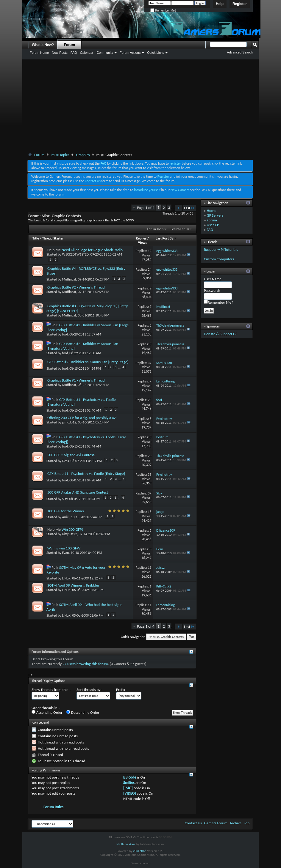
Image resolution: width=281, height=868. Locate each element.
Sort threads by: (89, 690)
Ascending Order (47, 712)
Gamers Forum (216, 823)
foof (65, 334)
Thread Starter (53, 238)
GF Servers (215, 215)
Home (212, 211)
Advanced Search (240, 52)
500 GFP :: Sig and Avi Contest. (71, 455)
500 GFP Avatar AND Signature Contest (78, 492)
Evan (66, 553)
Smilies (129, 783)
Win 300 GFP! (72, 529)
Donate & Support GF (221, 334)
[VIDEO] (130, 793)
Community (105, 53)
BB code (130, 777)
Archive (236, 823)
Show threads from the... (51, 690)
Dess (66, 461)
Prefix (121, 690)
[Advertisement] (140, 107)
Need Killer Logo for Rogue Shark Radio (92, 250)
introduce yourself (147, 190)
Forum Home (39, 53)
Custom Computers (219, 259)
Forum (70, 45)
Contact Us (93, 181)
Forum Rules (53, 807)
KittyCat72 (70, 534)
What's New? (43, 45)
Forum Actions (130, 53)
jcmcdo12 (69, 422)
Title (36, 238)
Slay (65, 499)
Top (191, 637)
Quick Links (156, 53)
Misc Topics (60, 155)
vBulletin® (140, 851)
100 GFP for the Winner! (67, 511)
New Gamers (180, 190)
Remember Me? (163, 11)
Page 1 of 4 (146, 208)
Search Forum (180, 229)
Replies (141, 238)
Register (240, 4)
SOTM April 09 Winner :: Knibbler (73, 585)
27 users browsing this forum (85, 664)
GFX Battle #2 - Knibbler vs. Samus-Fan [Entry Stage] (88, 362)
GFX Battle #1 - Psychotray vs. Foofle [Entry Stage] (86, 474)
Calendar (87, 53)
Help (220, 4)
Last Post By (166, 238)
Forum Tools (155, 229)
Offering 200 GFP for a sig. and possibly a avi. (82, 418)
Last (189, 208)
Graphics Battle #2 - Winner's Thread (76, 287)
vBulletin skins (126, 844)
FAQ (74, 53)
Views (143, 242)
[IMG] (128, 788)
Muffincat (69, 279)
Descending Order (83, 712)
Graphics (83, 155)
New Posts (60, 53)
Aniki (66, 517)
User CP (213, 225)
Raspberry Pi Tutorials (221, 249)
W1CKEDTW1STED (75, 254)
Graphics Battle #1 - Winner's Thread (76, 380)
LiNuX (66, 578)
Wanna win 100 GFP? (64, 548)
